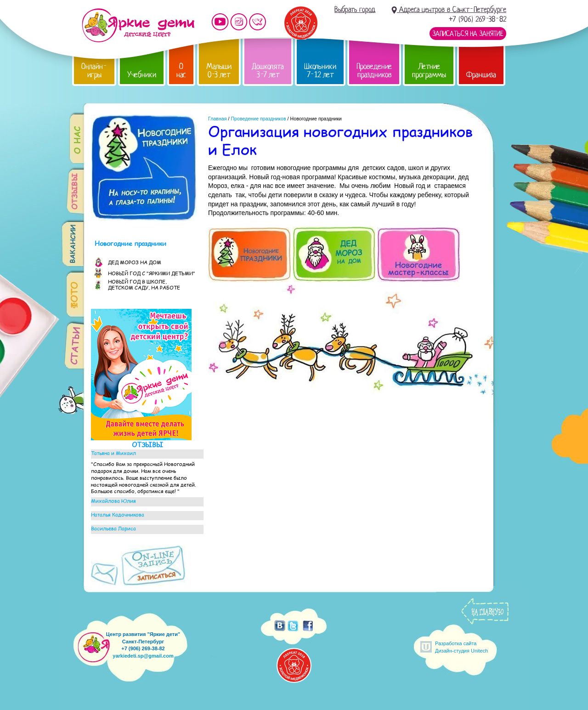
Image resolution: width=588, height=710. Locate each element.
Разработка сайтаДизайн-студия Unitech (461, 647)
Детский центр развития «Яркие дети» (138, 25)
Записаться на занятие (468, 34)
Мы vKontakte (258, 22)
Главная (218, 119)
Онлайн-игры (94, 71)
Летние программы (429, 71)
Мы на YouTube (220, 22)
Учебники (142, 75)
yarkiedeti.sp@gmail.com (143, 656)
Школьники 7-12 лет (320, 71)
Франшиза (481, 75)
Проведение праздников (374, 71)
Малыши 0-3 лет (219, 71)
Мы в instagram (239, 22)
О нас (181, 71)
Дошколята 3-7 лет (268, 71)
